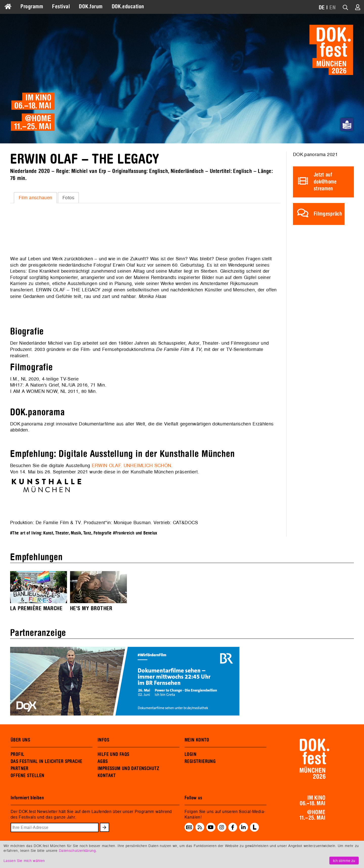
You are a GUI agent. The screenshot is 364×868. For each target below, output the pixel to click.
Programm (32, 7)
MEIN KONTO (197, 740)
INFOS (103, 740)
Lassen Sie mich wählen (24, 861)
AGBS (103, 761)
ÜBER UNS (20, 740)
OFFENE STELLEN (27, 776)
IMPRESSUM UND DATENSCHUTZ (129, 769)
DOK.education (128, 7)
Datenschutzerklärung (77, 850)
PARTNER (20, 769)
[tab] (35, 198)
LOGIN (190, 754)
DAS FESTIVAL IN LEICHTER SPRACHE (46, 761)
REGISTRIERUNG (200, 761)
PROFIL (17, 754)
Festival (61, 7)
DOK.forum (91, 7)
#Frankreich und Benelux (135, 533)
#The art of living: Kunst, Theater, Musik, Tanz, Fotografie (61, 533)
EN (333, 8)
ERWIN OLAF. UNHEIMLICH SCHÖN (132, 465)
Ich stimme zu (344, 861)
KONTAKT (107, 776)
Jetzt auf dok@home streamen (325, 182)
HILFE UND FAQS (113, 754)
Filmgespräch (328, 214)
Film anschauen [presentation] (36, 198)
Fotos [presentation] (68, 198)
